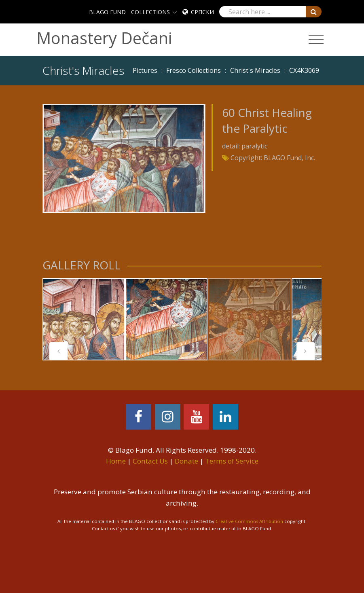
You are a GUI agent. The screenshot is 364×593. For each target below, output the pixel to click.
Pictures (145, 70)
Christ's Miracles (255, 70)
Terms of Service (232, 461)
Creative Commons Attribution (249, 521)
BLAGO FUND (107, 12)
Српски (202, 12)
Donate (186, 461)
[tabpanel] (84, 319)
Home (116, 461)
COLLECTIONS (150, 12)
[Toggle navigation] (316, 40)
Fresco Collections (194, 70)
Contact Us (150, 461)
